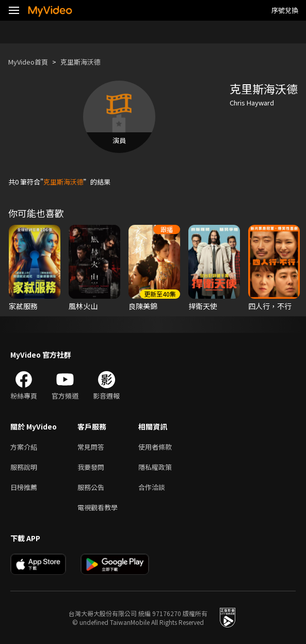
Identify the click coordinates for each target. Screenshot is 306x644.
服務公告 (91, 487)
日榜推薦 (24, 487)
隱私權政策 (155, 467)
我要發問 (91, 467)
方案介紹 (24, 447)
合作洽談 (152, 487)
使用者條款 (155, 447)
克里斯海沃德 (80, 62)
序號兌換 (285, 10)
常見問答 (91, 447)
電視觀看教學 (98, 507)
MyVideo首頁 (28, 62)
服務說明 (24, 467)
